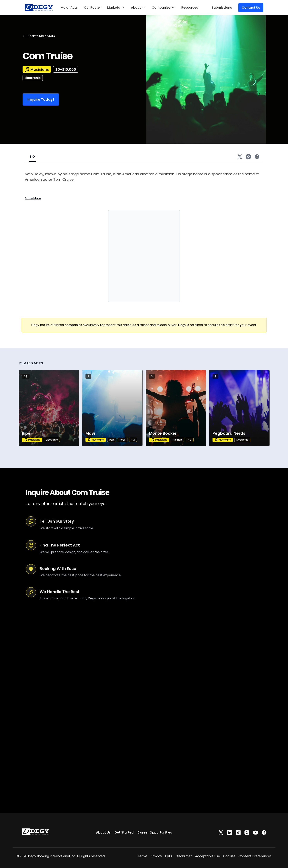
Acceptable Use (208, 856)
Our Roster (92, 8)
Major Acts (69, 8)
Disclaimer (184, 856)
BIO (32, 157)
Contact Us (251, 8)
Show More (33, 198)
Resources (190, 8)
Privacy (156, 856)
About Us (103, 832)
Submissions (222, 8)
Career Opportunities (155, 832)
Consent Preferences (255, 856)
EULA (169, 856)
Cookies (229, 856)
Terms (142, 856)
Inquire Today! (41, 99)
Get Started (124, 832)
